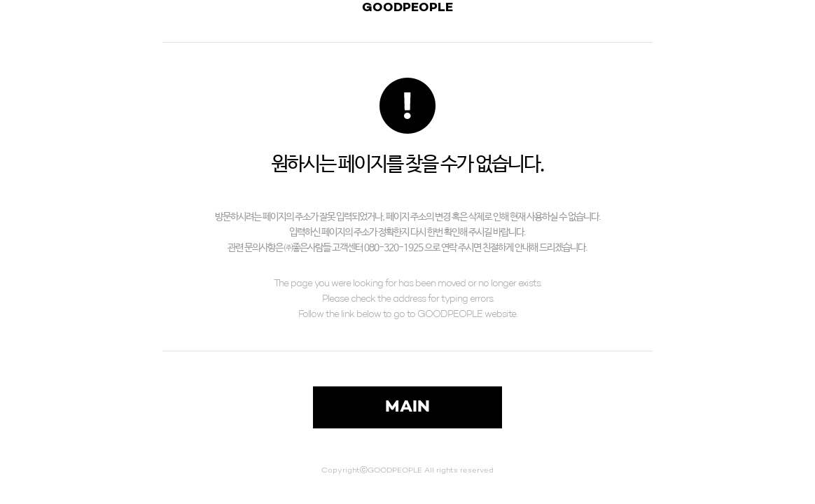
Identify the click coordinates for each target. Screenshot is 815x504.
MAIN (407, 407)
